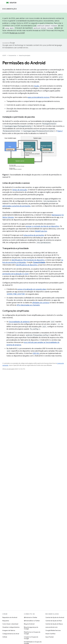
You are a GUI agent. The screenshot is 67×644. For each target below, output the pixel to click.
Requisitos (6, 621)
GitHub (5, 637)
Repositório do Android (10, 617)
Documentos (12, 55)
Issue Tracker (50, 637)
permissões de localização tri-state (16, 274)
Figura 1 (60, 131)
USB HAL (36, 353)
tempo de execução (20, 190)
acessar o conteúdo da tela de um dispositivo (42, 226)
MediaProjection (41, 231)
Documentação (10, 9)
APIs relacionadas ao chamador (28, 305)
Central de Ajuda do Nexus (54, 624)
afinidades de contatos (41, 303)
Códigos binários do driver (11, 634)
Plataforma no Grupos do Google (32, 633)
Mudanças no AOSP (17, 33)
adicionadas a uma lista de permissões (16, 206)
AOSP (4, 55)
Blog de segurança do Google (31, 628)
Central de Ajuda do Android (55, 617)
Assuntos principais (24, 55)
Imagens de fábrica (9, 630)
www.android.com (52, 627)
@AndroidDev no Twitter (32, 621)
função (36, 86)
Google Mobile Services (53, 630)
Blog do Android (29, 624)
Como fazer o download (10, 624)
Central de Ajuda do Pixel (54, 621)
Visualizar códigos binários (11, 627)
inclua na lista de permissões (34, 235)
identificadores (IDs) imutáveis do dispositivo (28, 260)
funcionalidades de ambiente (19, 322)
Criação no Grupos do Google (31, 638)
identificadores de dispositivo (27, 265)
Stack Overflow (50, 634)
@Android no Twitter (31, 617)
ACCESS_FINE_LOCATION (16, 294)
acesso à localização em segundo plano (32, 289)
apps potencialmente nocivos (39, 97)
